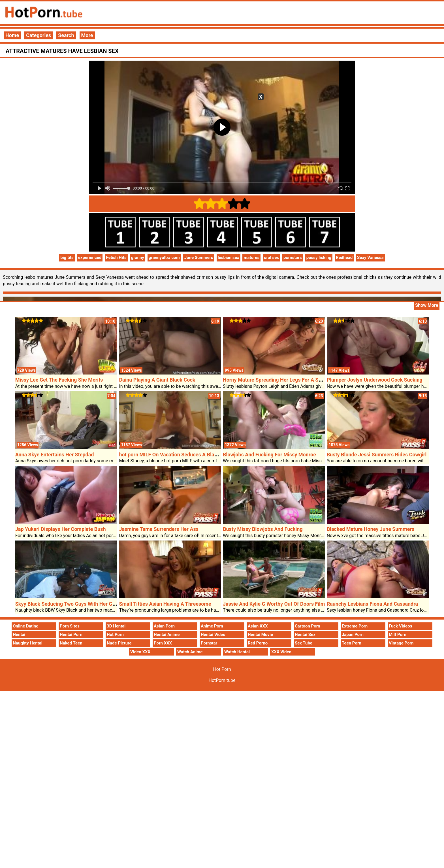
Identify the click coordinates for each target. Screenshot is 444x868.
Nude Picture (119, 643)
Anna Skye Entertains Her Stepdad (55, 455)
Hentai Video (213, 635)
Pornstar (209, 643)
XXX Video (281, 652)
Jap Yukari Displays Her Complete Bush (61, 529)
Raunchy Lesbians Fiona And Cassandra (373, 604)
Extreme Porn (355, 626)
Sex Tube (304, 643)
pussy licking (319, 258)
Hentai (19, 635)
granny (138, 258)
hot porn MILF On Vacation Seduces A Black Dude (176, 455)
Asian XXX (258, 626)
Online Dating (26, 626)
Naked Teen (71, 643)
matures (251, 258)
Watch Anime (190, 652)
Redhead (344, 258)
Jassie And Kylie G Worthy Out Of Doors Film (274, 604)
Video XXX (140, 652)
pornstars (293, 258)
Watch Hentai (237, 652)
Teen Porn (352, 643)
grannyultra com (164, 258)
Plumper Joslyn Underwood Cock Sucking (375, 380)
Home (12, 35)
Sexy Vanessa (370, 258)
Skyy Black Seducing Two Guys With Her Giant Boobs (76, 604)
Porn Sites (70, 626)
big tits (67, 258)
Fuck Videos (401, 626)
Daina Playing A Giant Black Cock (157, 380)
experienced (90, 258)
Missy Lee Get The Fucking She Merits (59, 380)
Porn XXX (163, 643)
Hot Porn (115, 635)
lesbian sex (229, 258)
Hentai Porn (71, 635)
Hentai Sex (305, 635)
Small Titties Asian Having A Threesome (165, 604)
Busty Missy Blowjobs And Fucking (263, 529)
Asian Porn (164, 626)
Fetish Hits (116, 258)
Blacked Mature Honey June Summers (371, 529)
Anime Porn (212, 626)
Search (66, 35)
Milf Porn (398, 635)
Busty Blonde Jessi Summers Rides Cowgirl (377, 455)
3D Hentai (116, 626)
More (87, 35)
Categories (39, 35)
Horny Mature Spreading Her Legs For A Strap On (279, 380)
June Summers (199, 258)
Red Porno (258, 643)
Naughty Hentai (28, 643)
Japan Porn (353, 635)
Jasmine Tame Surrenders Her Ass (159, 529)
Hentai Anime (167, 635)
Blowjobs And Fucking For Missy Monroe (269, 455)
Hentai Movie (260, 635)
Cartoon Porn (308, 626)
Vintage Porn (401, 643)
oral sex (271, 258)
